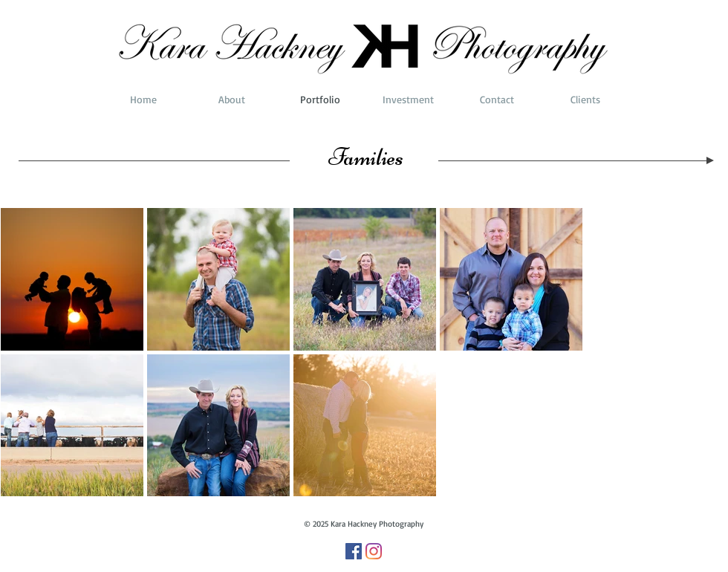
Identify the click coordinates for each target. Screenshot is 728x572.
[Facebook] (354, 551)
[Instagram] (374, 551)
